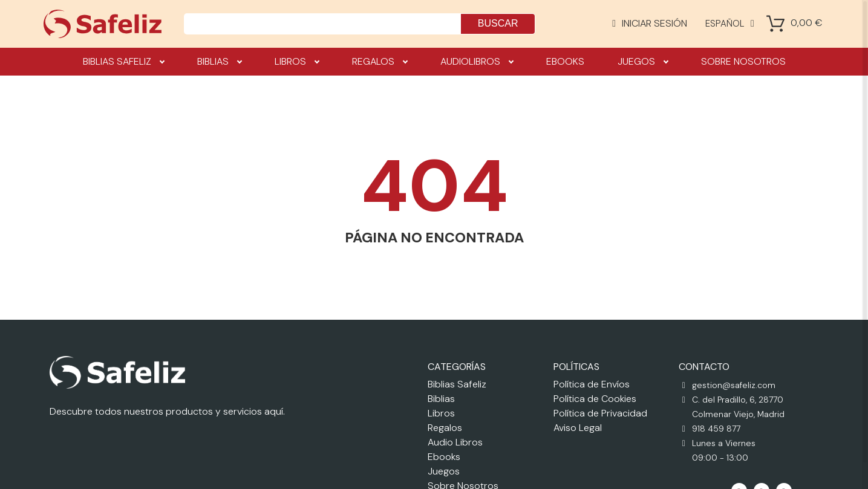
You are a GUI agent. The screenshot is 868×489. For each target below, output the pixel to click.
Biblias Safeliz (123, 62)
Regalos (380, 62)
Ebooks (565, 61)
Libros (297, 62)
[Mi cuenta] (650, 24)
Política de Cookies (595, 399)
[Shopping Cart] (775, 24)
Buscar (498, 23)
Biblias (219, 62)
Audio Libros (455, 442)
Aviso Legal (578, 428)
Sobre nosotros (743, 61)
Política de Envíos (592, 384)
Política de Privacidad (600, 413)
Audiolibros (477, 62)
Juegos (643, 62)
